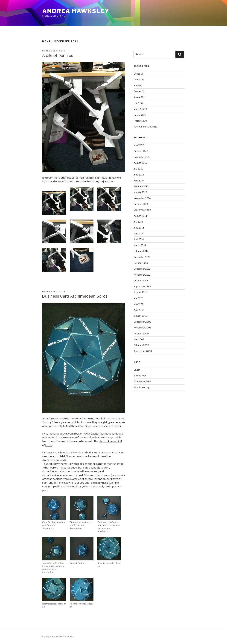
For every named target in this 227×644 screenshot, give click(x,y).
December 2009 (142, 322)
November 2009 (142, 328)
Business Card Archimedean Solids (75, 296)
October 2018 (141, 151)
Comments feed (142, 381)
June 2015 (139, 175)
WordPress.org (142, 387)
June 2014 (139, 228)
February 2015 (141, 186)
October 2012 (141, 281)
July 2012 (138, 298)
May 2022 (139, 145)
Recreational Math (143, 127)
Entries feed (140, 376)
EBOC (49, 445)
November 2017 (142, 157)
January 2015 (140, 192)
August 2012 (140, 292)
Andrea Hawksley (76, 11)
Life (136, 103)
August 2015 (140, 163)
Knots (137, 97)
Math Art (138, 109)
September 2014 (142, 210)
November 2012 (142, 275)
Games (137, 91)
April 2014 (139, 239)
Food (136, 86)
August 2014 (140, 216)
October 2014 (141, 204)
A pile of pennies (58, 55)
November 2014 (142, 198)
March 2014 (140, 245)
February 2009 (141, 345)
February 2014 (141, 251)
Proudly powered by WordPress (58, 637)
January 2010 (140, 316)
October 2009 (141, 334)
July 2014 (138, 222)
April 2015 (139, 181)
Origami (138, 115)
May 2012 (138, 304)
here (52, 456)
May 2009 (139, 339)
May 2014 (139, 233)
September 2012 (142, 287)
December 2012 (142, 269)
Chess (137, 74)
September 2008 (143, 351)
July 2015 (138, 169)
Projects (138, 121)
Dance (137, 80)
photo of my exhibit (110, 441)
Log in (137, 370)
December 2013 (142, 257)
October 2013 (141, 263)
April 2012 (139, 310)
